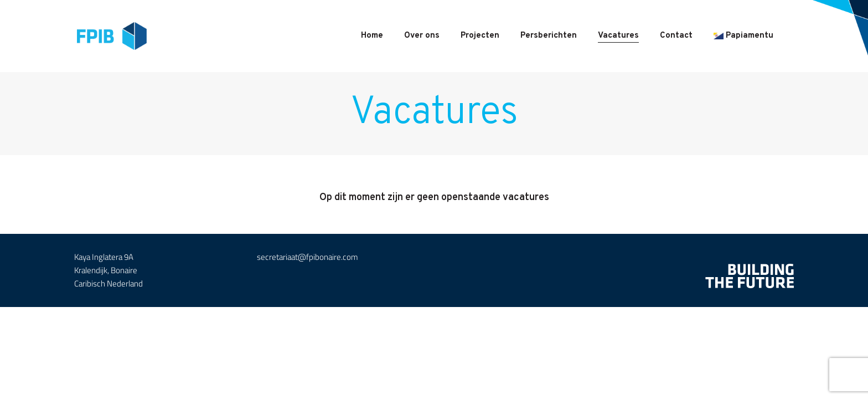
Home (372, 36)
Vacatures (618, 36)
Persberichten (549, 36)
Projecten (480, 36)
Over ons (422, 36)
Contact (676, 36)
